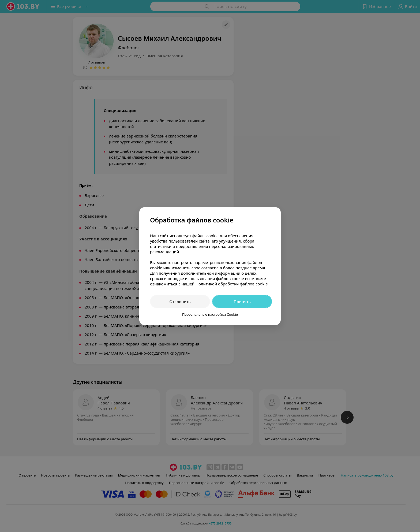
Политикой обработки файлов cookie (232, 284)
